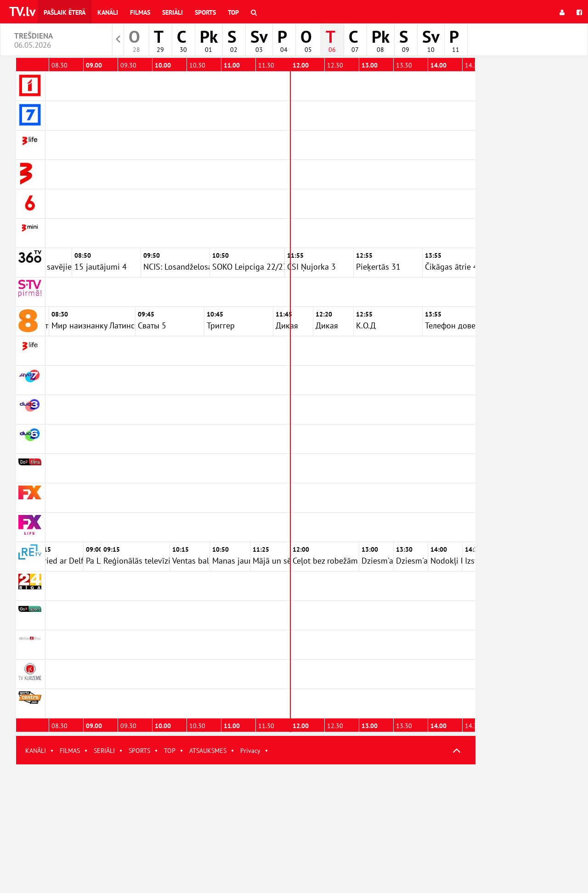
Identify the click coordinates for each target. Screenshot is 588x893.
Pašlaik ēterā (65, 12)
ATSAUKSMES (208, 751)
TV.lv (22, 11)
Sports (205, 12)
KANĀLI (36, 751)
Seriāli (172, 12)
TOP (170, 751)
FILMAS (70, 751)
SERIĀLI (104, 751)
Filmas (140, 12)
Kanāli (108, 12)
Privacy (250, 751)
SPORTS (139, 751)
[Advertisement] (246, 829)
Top (233, 12)
